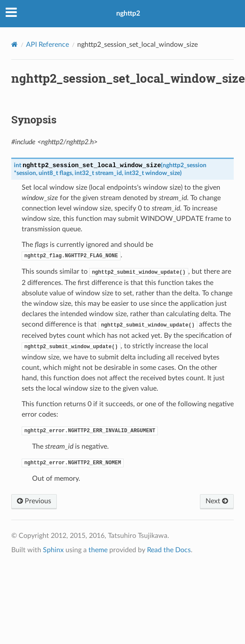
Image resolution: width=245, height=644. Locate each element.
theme (98, 550)
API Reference (47, 45)
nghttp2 (128, 13)
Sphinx (53, 550)
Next (217, 501)
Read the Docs (169, 550)
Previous (34, 501)
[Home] (15, 44)
